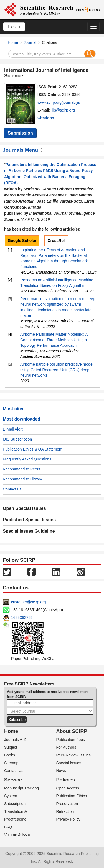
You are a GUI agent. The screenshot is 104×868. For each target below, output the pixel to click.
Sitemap (11, 763)
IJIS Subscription (17, 439)
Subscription (15, 804)
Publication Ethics (72, 796)
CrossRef (56, 241)
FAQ (8, 827)
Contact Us (14, 771)
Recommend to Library (22, 479)
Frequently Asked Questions (27, 459)
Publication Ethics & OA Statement (33, 449)
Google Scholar (22, 241)
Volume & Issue (18, 835)
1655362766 (22, 618)
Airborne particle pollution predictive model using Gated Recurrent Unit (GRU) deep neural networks (57, 370)
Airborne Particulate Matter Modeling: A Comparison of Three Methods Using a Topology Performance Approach (54, 340)
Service (13, 780)
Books (10, 755)
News (61, 771)
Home (13, 42)
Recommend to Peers (21, 469)
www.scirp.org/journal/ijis (59, 102)
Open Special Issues (24, 508)
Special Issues (69, 763)
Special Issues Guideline (29, 531)
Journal (30, 42)
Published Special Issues (29, 520)
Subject (11, 747)
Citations (46, 118)
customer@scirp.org (28, 602)
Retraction (65, 811)
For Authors (66, 747)
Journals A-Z (15, 740)
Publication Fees (71, 740)
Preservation (67, 804)
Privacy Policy (68, 819)
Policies (66, 780)
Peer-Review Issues (74, 755)
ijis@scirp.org (63, 110)
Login (14, 27)
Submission (20, 133)
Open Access (68, 788)
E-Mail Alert (13, 429)
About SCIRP (72, 731)
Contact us (12, 489)
